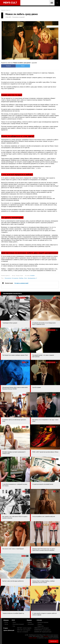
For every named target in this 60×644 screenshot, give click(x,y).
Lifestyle (39, 620)
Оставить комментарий (21, 283)
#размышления (32, 278)
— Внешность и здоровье (42, 622)
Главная (3, 10)
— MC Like (6, 622)
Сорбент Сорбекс (33, 638)
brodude (32, 275)
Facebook (8, 66)
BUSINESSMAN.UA (42, 630)
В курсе (6, 628)
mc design (46, 636)
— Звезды (6, 624)
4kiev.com (23, 632)
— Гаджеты (29, 622)
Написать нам (53, 641)
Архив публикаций (9, 630)
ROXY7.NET (24, 628)
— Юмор (14, 622)
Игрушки (29, 620)
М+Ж (13, 620)
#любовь (21, 278)
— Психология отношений (18, 624)
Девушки (6, 620)
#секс (26, 278)
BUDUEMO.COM (43, 632)
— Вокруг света (40, 626)
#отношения (15, 278)
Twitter (23, 66)
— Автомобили (30, 624)
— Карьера (39, 624)
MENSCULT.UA (42, 628)
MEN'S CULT (24, 630)
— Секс (13, 626)
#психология (8, 278)
